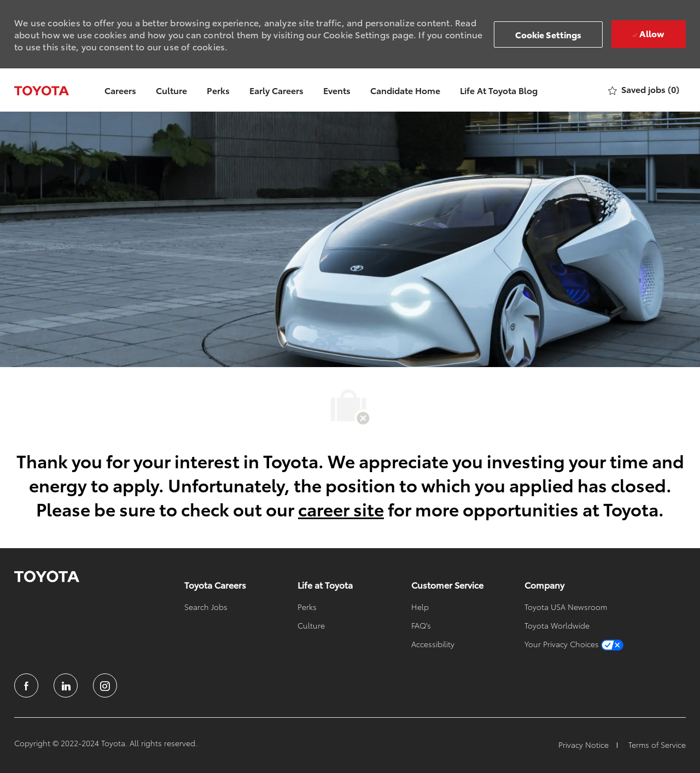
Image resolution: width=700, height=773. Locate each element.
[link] (47, 577)
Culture (171, 90)
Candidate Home (405, 90)
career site (341, 508)
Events (337, 90)
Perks (218, 90)
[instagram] (105, 685)
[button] (549, 34)
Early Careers (276, 90)
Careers (120, 90)
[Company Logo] (42, 90)
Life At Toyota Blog (499, 90)
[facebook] (26, 685)
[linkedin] (66, 685)
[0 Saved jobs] (644, 90)
